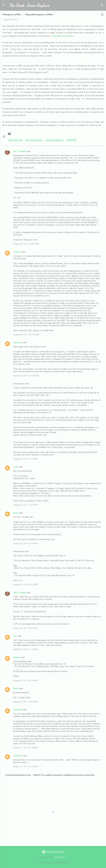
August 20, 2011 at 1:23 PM (25, 459)
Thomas (17, 252)
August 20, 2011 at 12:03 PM (26, 376)
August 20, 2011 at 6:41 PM (25, 628)
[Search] (102, 6)
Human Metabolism (55, 140)
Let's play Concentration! (63, 36)
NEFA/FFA (71, 140)
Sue (15, 636)
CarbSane (18, 343)
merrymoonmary (59, 857)
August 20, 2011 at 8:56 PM (25, 702)
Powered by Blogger (53, 852)
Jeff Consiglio (20, 151)
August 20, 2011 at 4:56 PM (25, 543)
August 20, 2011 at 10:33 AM (26, 335)
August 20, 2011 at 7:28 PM (25, 649)
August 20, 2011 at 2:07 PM (25, 505)
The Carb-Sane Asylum (29, 5)
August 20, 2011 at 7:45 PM (25, 680)
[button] (102, 15)
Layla (16, 467)
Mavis (16, 513)
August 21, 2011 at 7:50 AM (26, 748)
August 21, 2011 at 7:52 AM (26, 766)
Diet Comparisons (34, 140)
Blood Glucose (16, 140)
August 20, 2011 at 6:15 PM (25, 585)
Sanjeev (17, 657)
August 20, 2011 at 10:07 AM (26, 244)
